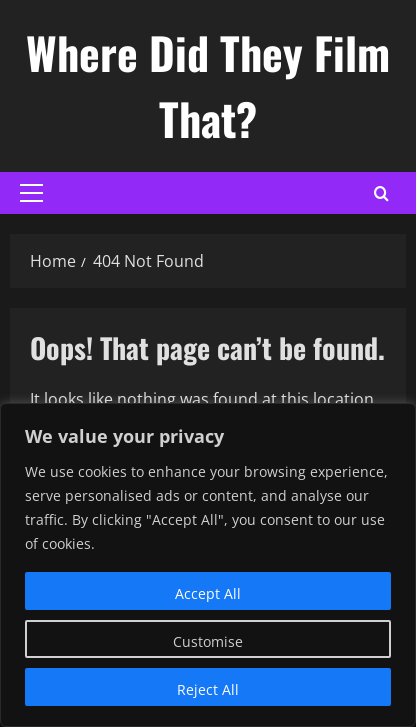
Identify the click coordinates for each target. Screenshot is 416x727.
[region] (208, 565)
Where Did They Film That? (208, 85)
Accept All (208, 593)
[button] (31, 193)
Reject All (208, 689)
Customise (208, 641)
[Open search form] (381, 193)
